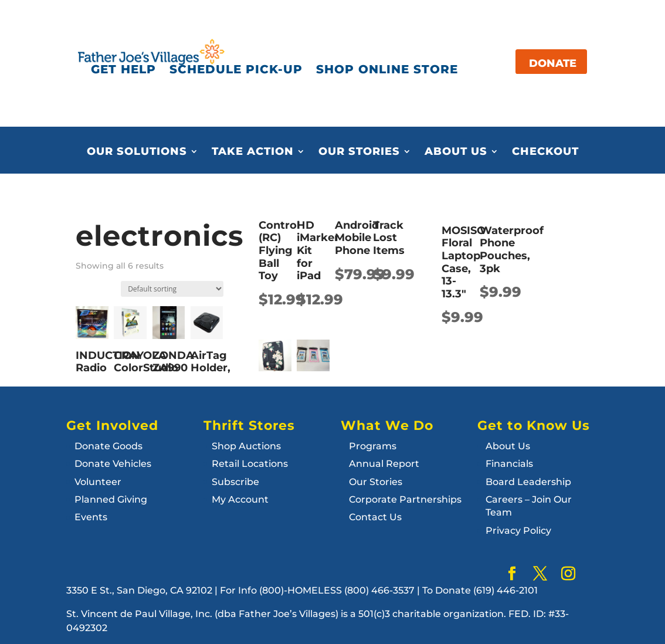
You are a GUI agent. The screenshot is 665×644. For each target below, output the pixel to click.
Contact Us (375, 517)
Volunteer (98, 482)
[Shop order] (172, 289)
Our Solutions (137, 152)
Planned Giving (111, 499)
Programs (373, 446)
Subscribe (235, 482)
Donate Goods (108, 446)
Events (91, 517)
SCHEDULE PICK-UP (236, 69)
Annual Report (384, 464)
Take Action (253, 152)
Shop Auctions (246, 446)
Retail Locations (250, 464)
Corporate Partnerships (405, 499)
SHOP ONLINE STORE (387, 69)
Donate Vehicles (113, 464)
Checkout (545, 152)
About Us (456, 152)
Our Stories (359, 152)
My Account (240, 499)
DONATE (553, 63)
